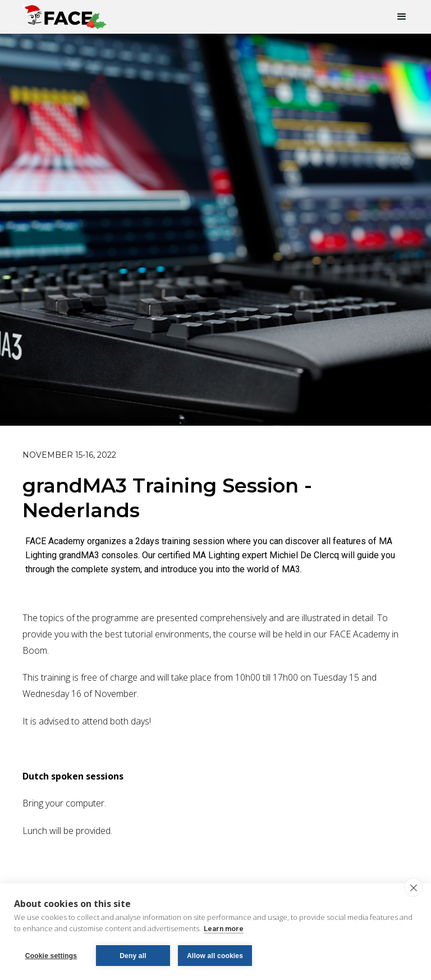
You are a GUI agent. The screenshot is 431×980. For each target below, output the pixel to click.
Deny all (133, 956)
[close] (413, 887)
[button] (397, 17)
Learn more (224, 929)
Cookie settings (51, 956)
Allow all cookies (215, 956)
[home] (65, 15)
